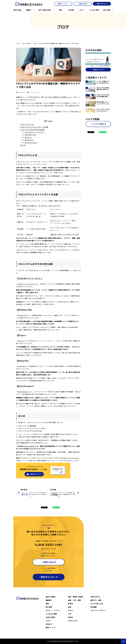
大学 (70, 614)
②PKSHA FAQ (30, 135)
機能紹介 (29, 10)
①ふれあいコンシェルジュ (34, 132)
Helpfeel (21, 366)
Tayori (20, 341)
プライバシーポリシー (98, 610)
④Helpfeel (29, 140)
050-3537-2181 (50, 545)
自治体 (70, 617)
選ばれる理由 (17, 10)
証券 (70, 607)
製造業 (70, 604)
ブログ (48, 621)
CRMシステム (73, 621)
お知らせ (49, 624)
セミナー (82, 10)
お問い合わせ (83, 4)
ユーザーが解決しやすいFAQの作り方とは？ (103, 82)
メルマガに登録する (99, 124)
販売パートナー (63, 4)
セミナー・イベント (53, 610)
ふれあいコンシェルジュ (26, 284)
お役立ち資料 (107, 10)
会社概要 (94, 607)
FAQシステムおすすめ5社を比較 (33, 130)
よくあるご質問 (94, 10)
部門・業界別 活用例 (45, 10)
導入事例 (71, 10)
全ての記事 (26, 43)
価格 (61, 10)
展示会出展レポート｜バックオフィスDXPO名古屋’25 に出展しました (103, 103)
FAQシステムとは (27, 124)
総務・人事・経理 (74, 600)
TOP (18, 43)
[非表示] (50, 121)
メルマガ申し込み (97, 604)
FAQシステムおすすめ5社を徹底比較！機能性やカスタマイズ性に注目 (103, 96)
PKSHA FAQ (22, 315)
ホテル (70, 610)
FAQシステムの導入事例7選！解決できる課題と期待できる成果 (103, 89)
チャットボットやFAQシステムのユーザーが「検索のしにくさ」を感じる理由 (103, 110)
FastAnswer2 (23, 392)
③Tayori (28, 137)
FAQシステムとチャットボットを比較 (35, 127)
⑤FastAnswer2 (31, 143)
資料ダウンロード (103, 4)
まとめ (23, 145)
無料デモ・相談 (96, 600)
